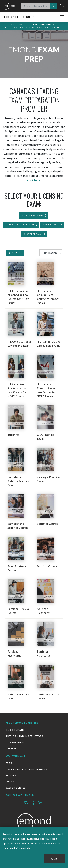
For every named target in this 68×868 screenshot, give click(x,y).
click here (34, 180)
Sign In (29, 17)
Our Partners (15, 742)
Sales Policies (16, 788)
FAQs (9, 763)
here (31, 848)
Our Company (15, 730)
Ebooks (11, 775)
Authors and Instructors (24, 736)
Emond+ (11, 782)
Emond (10, 6)
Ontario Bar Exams (32, 215)
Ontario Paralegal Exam (20, 225)
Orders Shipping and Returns (26, 769)
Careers (11, 749)
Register (11, 17)
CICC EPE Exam (51, 225)
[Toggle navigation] (62, 17)
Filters (15, 253)
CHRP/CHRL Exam (33, 234)
